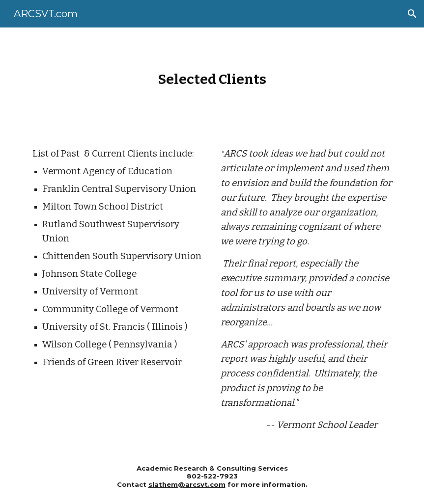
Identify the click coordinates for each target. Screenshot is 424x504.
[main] (212, 79)
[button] (412, 14)
